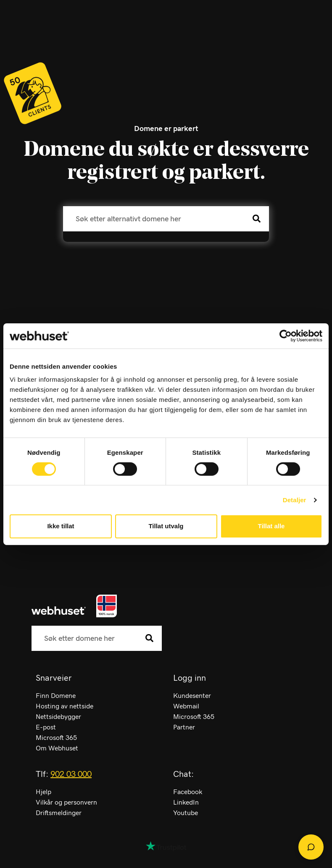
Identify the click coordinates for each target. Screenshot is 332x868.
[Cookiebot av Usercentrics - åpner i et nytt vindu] (286, 336)
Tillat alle (271, 526)
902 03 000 (71, 774)
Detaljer (295, 500)
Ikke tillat (61, 526)
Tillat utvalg (166, 526)
